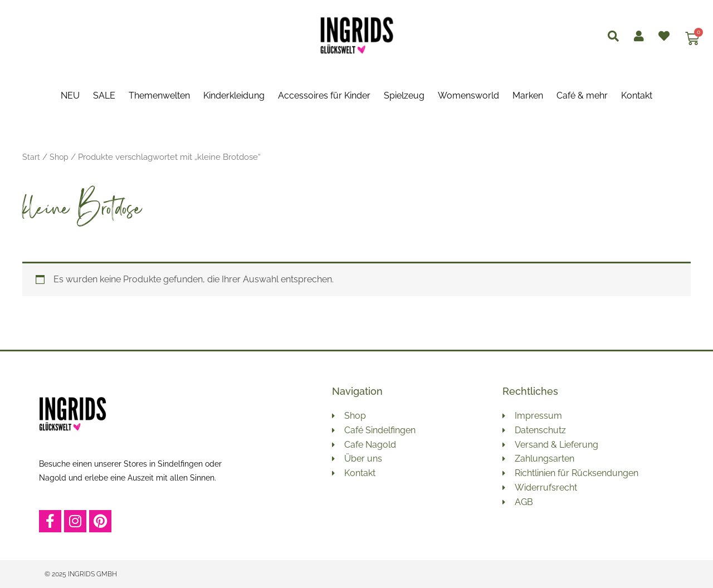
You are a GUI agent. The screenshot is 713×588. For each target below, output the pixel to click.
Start (31, 157)
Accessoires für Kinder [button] (324, 95)
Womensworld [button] (468, 95)
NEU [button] (70, 95)
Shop (60, 157)
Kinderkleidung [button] (234, 95)
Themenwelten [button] (159, 95)
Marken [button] (528, 95)
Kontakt (637, 95)
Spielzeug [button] (404, 95)
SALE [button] (104, 95)
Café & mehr (582, 95)
